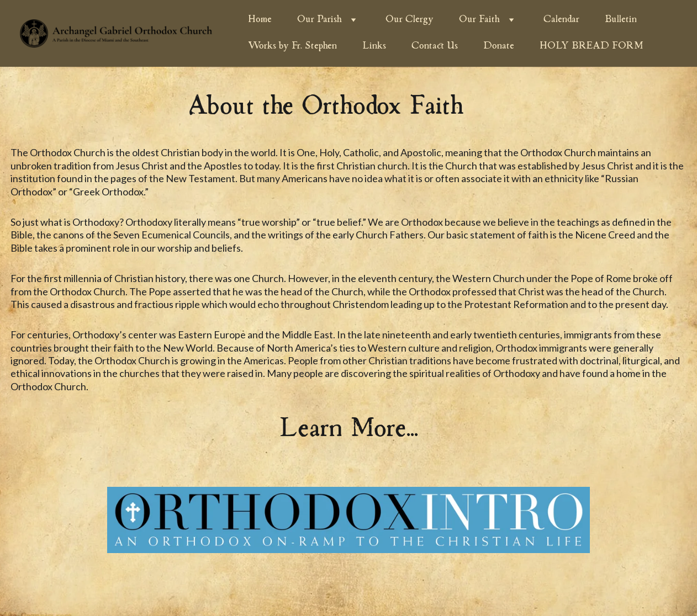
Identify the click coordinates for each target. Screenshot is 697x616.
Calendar (561, 20)
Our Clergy (410, 20)
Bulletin (621, 20)
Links (374, 46)
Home (260, 20)
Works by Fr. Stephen (292, 46)
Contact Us (435, 46)
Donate (499, 46)
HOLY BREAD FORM (592, 46)
